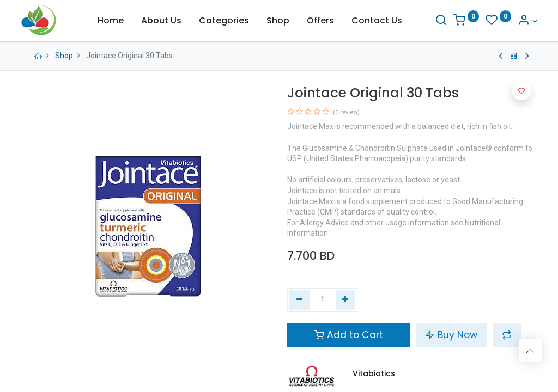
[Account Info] (523, 21)
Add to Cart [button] (349, 335)
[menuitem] (111, 21)
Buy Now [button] (451, 335)
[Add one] (346, 300)
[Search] (435, 21)
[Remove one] (299, 300)
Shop (64, 56)
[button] (507, 335)
